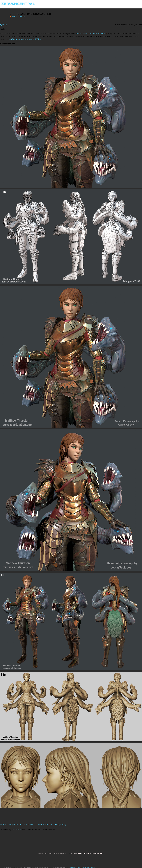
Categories (13, 825)
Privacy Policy (60, 825)
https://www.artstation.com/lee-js (92, 34)
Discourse (16, 830)
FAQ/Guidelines (27, 825)
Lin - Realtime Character (30, 14)
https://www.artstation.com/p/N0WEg (24, 39)
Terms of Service (44, 825)
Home (3, 825)
